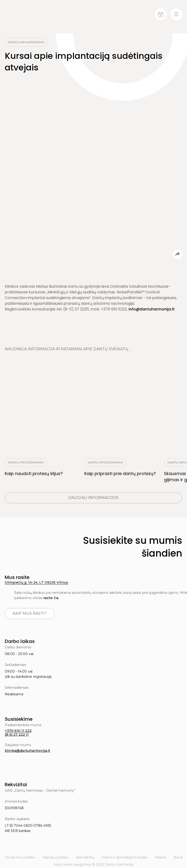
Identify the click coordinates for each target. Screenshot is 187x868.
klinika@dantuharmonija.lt (27, 751)
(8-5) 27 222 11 (17, 734)
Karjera (160, 857)
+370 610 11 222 (18, 731)
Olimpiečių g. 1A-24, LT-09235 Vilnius (36, 582)
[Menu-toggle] (176, 14)
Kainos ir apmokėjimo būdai (124, 857)
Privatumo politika (20, 857)
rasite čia (51, 598)
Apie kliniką (85, 857)
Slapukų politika (55, 857)
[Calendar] (161, 14)
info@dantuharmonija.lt (152, 309)
